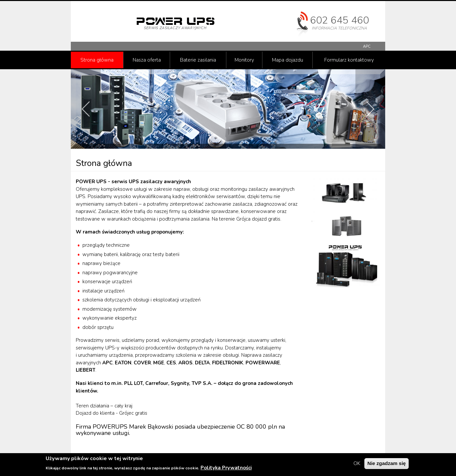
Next (370, 109)
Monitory (244, 60)
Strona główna (97, 60)
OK (357, 464)
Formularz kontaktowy (349, 60)
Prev (86, 109)
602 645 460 (340, 20)
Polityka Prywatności (226, 468)
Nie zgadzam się (387, 464)
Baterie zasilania (198, 60)
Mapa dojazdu (288, 60)
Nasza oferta (147, 60)
